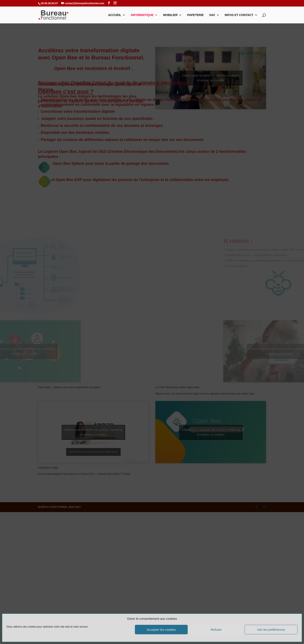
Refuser (216, 630)
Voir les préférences (271, 630)
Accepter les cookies (161, 630)
